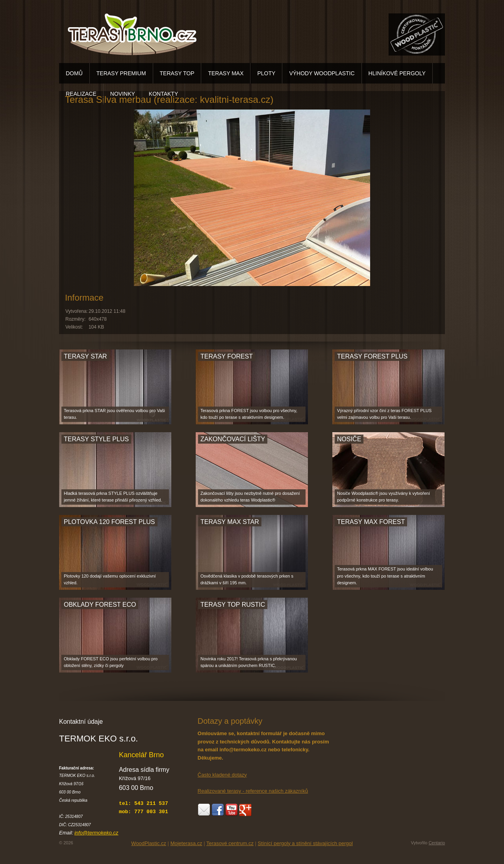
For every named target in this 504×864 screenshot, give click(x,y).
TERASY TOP (177, 73)
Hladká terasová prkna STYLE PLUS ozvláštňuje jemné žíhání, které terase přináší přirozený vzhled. (113, 497)
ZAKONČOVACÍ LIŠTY (233, 439)
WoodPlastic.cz (149, 843)
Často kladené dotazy (222, 775)
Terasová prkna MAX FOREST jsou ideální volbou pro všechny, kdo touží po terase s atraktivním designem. (385, 576)
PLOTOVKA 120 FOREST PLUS (109, 522)
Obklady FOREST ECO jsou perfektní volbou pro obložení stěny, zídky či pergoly (111, 662)
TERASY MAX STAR (230, 522)
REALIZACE (81, 94)
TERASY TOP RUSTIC (233, 605)
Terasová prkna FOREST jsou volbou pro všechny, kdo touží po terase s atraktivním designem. (249, 414)
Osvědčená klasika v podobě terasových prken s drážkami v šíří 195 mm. (247, 580)
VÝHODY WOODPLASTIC (322, 73)
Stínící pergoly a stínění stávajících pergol (305, 843)
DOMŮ (74, 73)
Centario (437, 843)
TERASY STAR (85, 356)
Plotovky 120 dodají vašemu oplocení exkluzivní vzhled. (110, 580)
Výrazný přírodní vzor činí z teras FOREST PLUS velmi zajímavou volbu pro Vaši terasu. (384, 414)
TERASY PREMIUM (121, 73)
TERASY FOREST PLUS (372, 356)
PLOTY (266, 73)
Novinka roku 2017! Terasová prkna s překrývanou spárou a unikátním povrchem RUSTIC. (249, 662)
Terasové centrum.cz (230, 843)
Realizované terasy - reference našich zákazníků (253, 791)
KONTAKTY (163, 94)
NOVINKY (123, 94)
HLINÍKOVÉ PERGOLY (397, 73)
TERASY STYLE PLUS (96, 439)
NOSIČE (349, 439)
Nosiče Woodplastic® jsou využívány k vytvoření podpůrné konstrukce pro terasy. (384, 497)
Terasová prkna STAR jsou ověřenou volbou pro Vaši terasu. (114, 414)
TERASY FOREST (227, 356)
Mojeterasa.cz (186, 843)
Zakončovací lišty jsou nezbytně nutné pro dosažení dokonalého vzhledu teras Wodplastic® (250, 497)
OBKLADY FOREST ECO (100, 605)
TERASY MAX (226, 73)
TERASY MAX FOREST (371, 522)
